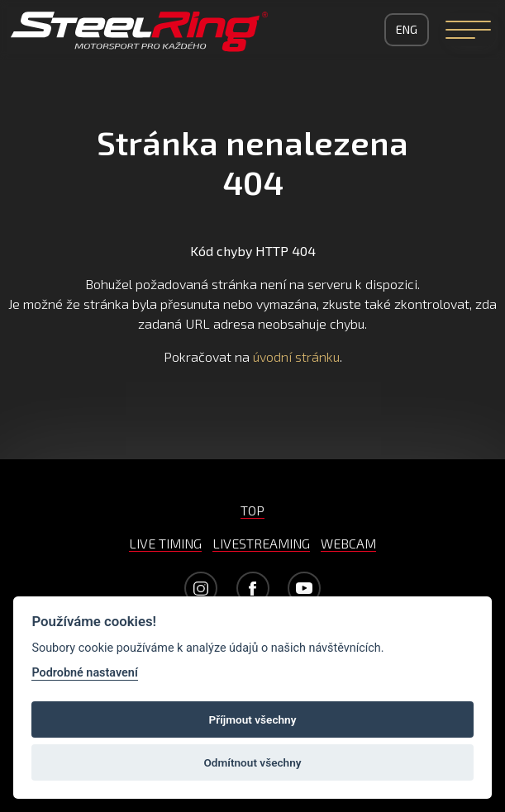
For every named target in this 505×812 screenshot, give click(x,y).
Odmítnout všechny (253, 762)
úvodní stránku (296, 356)
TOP (252, 510)
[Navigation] (468, 30)
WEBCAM (348, 543)
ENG (407, 29)
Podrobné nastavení (84, 673)
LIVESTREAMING (261, 543)
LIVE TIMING (165, 543)
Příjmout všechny (253, 719)
